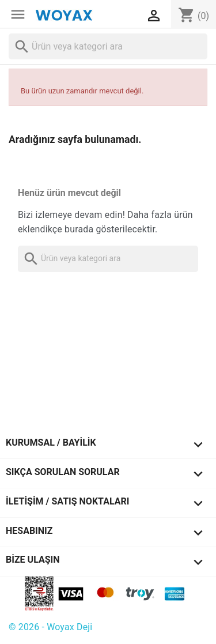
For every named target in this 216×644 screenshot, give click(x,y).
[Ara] (108, 46)
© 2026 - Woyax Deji (50, 627)
